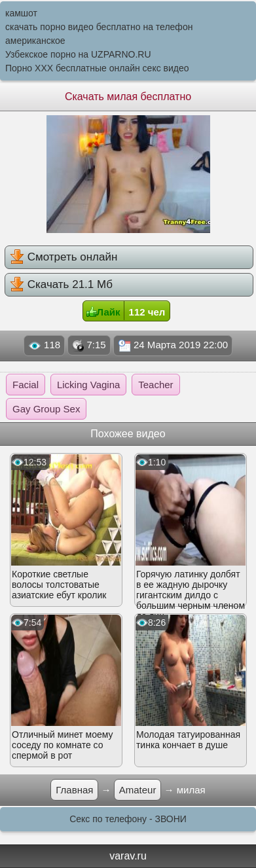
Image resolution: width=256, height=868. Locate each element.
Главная (74, 790)
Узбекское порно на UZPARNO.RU (78, 54)
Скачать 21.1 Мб (61, 284)
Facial (26, 385)
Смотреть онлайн (64, 257)
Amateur (138, 790)
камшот (21, 13)
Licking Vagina (88, 385)
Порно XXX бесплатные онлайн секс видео (97, 68)
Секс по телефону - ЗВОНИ (128, 819)
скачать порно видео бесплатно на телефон (99, 27)
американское (35, 41)
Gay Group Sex (46, 409)
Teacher (155, 385)
